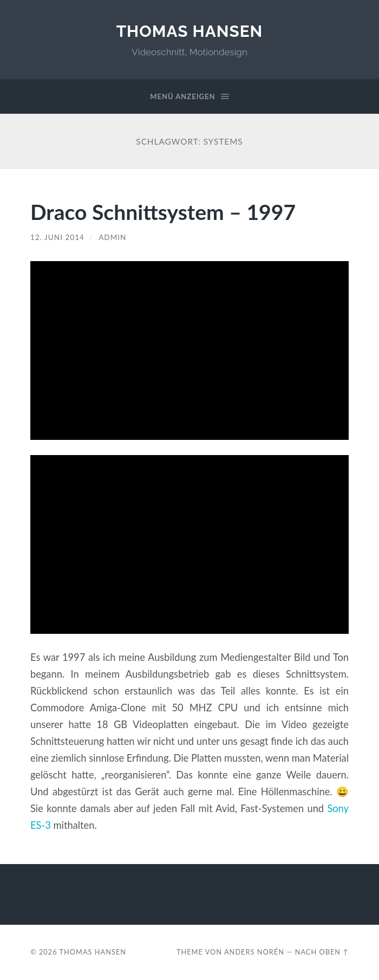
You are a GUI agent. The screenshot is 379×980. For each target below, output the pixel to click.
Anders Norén (254, 952)
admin (112, 237)
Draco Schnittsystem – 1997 (163, 212)
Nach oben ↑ (322, 952)
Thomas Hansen (190, 31)
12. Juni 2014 (57, 237)
